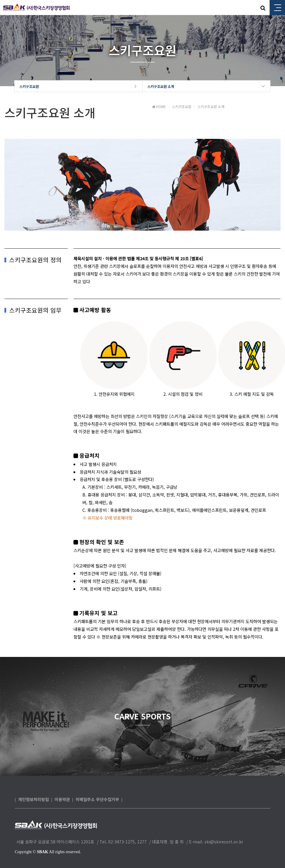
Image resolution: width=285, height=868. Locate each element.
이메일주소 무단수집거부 (97, 800)
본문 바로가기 (0, 0)
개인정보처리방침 (33, 800)
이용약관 (62, 800)
